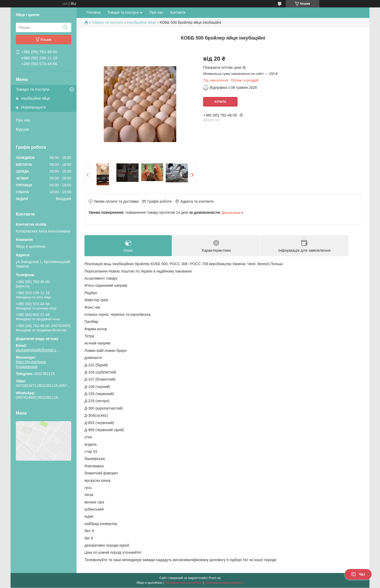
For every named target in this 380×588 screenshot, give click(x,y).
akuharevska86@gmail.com (38, 350)
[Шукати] (65, 27)
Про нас (23, 120)
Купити (220, 102)
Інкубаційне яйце (36, 98)
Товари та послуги (33, 89)
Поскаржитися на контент (183, 583)
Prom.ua (215, 578)
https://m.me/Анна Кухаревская (31, 364)
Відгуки (22, 129)
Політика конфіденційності (224, 583)
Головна (94, 12)
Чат (358, 574)
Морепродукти (34, 107)
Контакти (178, 12)
